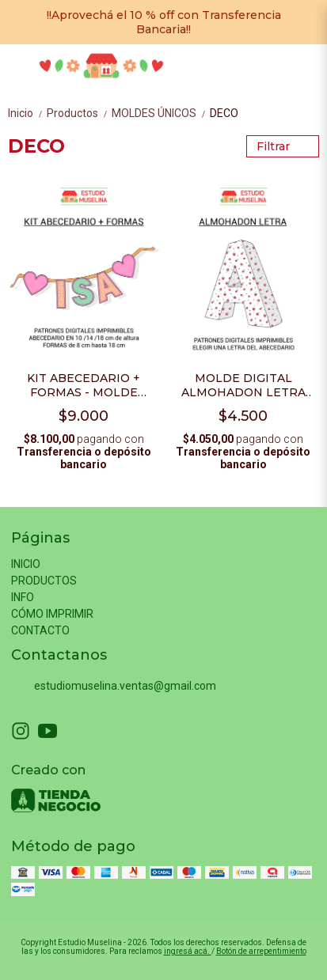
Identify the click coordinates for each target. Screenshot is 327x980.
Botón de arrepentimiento (261, 951)
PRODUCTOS (44, 581)
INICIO (26, 564)
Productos (79, 113)
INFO (23, 597)
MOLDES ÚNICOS (161, 113)
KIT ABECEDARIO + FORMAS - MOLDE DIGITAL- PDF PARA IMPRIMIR (84, 385)
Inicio (27, 113)
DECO (224, 113)
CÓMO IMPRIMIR (52, 614)
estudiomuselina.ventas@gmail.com (114, 686)
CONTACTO (40, 630)
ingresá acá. (188, 951)
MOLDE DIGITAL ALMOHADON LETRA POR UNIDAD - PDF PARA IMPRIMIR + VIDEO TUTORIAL (243, 385)
